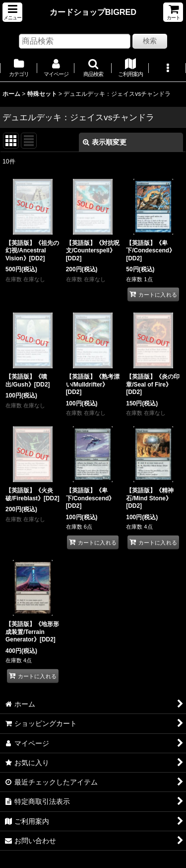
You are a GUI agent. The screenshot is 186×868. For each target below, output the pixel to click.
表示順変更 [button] (105, 142)
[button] (12, 12)
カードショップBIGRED (93, 12)
